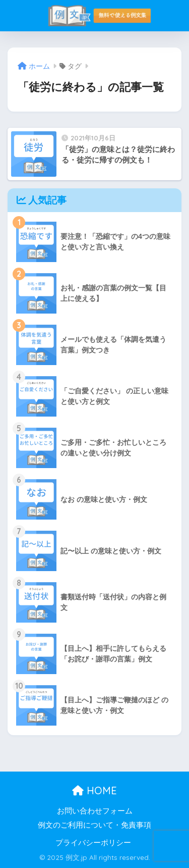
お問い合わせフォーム (95, 811)
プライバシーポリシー (93, 843)
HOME (94, 790)
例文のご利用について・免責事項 (94, 825)
